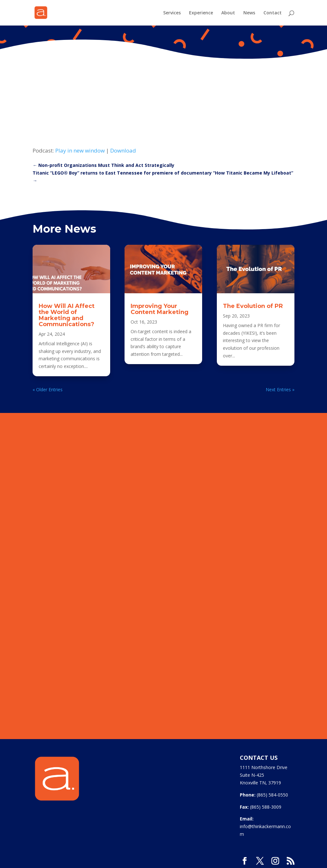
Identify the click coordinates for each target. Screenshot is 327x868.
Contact (273, 13)
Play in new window (80, 150)
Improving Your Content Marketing (160, 309)
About (228, 13)
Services (172, 13)
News (249, 13)
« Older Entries (48, 389)
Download (123, 150)
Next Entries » (280, 389)
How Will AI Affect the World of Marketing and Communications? (67, 315)
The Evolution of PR (253, 306)
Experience (201, 13)
